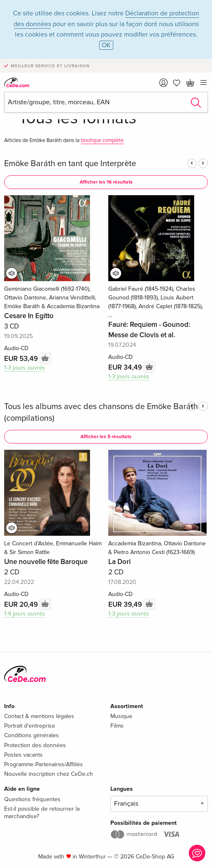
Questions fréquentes (32, 799)
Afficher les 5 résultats (106, 437)
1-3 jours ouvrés (25, 368)
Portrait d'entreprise (30, 726)
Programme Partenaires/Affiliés (44, 764)
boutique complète (102, 140)
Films (117, 726)
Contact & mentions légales (39, 716)
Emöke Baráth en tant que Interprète (70, 164)
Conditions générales (32, 735)
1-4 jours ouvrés (25, 614)
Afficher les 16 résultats (106, 182)
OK (106, 45)
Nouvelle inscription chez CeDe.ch (49, 774)
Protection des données (35, 745)
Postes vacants (23, 755)
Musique (121, 716)
